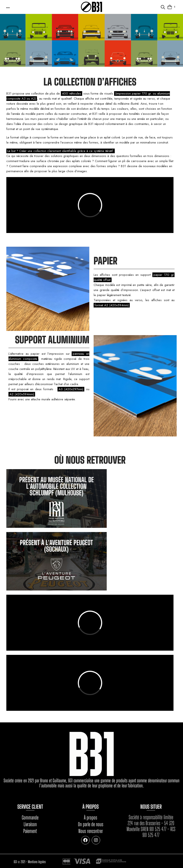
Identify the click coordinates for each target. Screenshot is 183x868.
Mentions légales (37, 861)
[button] (8, 7)
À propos (91, 817)
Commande (30, 817)
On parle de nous (91, 824)
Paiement (30, 831)
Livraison (30, 824)
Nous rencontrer (91, 831)
